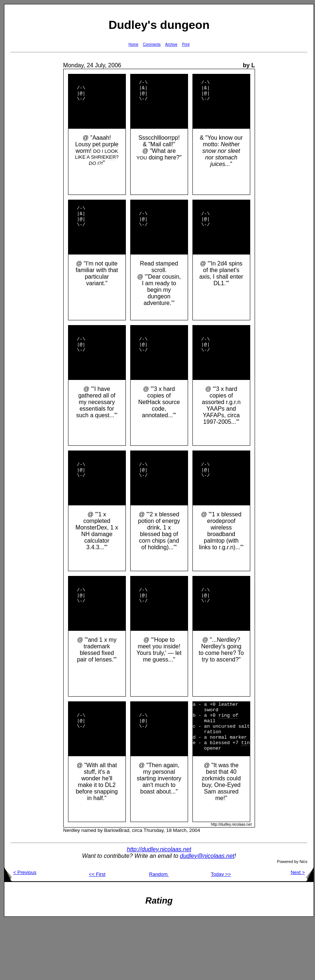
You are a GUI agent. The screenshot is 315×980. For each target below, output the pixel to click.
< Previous (20, 932)
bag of (170, 574)
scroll (158, 290)
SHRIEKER (104, 167)
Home (133, 44)
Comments (152, 44)
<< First (97, 933)
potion (146, 560)
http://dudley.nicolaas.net (159, 909)
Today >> (221, 933)
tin (245, 800)
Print (186, 44)
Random (159, 933)
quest (102, 445)
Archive (171, 44)
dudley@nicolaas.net (207, 915)
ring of (228, 768)
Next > (302, 932)
